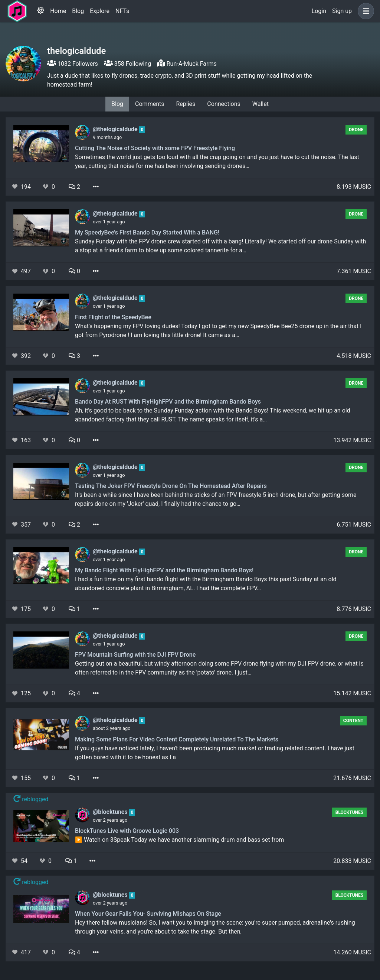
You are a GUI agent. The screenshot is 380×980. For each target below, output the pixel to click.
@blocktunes (111, 812)
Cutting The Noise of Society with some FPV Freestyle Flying (155, 148)
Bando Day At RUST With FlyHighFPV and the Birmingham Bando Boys (168, 402)
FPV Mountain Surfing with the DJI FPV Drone (135, 655)
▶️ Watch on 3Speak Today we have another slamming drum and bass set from (179, 840)
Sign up (342, 11)
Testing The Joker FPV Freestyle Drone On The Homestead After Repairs (171, 486)
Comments (150, 104)
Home (58, 11)
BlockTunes (349, 812)
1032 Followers (73, 64)
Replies (186, 104)
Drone (356, 130)
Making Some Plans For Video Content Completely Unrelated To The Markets (177, 739)
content (353, 721)
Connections (224, 104)
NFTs (122, 11)
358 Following (127, 64)
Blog (78, 11)
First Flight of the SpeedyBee (113, 317)
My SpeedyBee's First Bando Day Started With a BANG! (147, 232)
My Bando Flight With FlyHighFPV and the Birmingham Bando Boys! (164, 570)
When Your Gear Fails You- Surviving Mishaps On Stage (148, 914)
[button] (364, 11)
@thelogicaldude (116, 129)
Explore (100, 11)
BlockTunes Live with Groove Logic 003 (127, 831)
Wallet (261, 104)
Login (319, 11)
